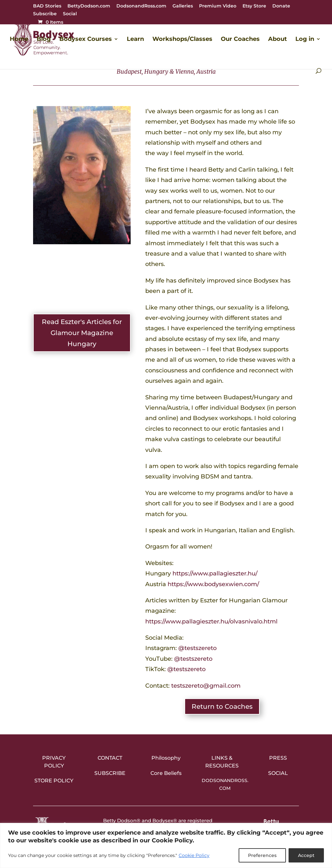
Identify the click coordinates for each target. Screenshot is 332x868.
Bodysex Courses (86, 40)
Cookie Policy (194, 855)
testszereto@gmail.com (206, 686)
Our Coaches (240, 40)
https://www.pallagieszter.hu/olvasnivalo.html (211, 621)
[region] (166, 845)
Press (278, 758)
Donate (281, 6)
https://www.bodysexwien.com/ (213, 584)
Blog (44, 40)
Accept (306, 855)
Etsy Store (254, 6)
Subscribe (45, 14)
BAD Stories (47, 6)
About (278, 40)
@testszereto (197, 648)
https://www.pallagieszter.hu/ (215, 573)
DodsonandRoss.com (141, 6)
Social (70, 14)
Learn (135, 40)
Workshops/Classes (182, 40)
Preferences (262, 855)
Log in (305, 40)
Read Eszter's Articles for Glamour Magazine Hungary (82, 333)
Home (19, 40)
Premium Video (218, 6)
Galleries (183, 6)
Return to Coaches (222, 706)
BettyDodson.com (89, 6)
